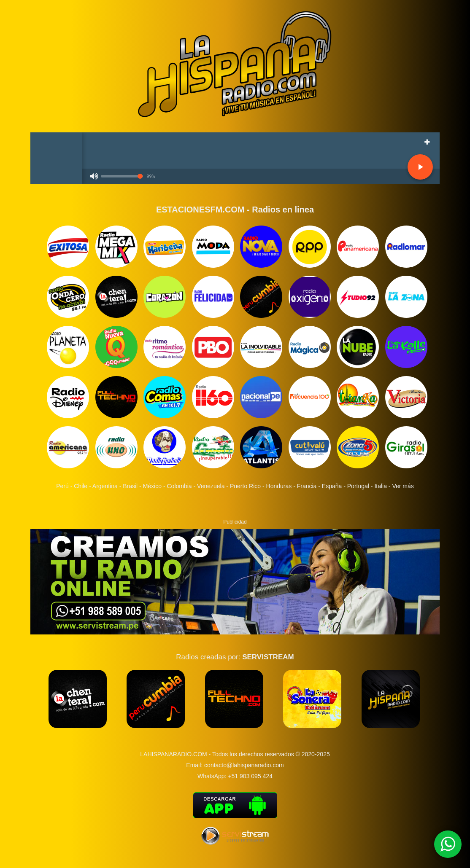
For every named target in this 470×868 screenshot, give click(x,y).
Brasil (130, 486)
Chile (81, 486)
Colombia (179, 486)
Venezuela (211, 486)
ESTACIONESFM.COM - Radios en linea (235, 210)
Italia (381, 486)
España (332, 486)
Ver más (403, 486)
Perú (62, 486)
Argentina (105, 486)
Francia (307, 486)
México (152, 486)
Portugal (358, 486)
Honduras (279, 486)
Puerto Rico (245, 486)
